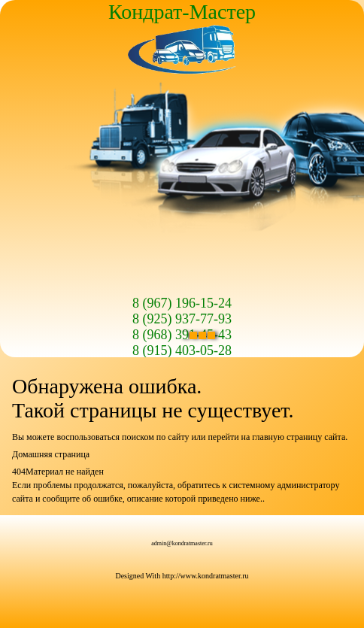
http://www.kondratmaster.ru (206, 576)
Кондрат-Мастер (182, 12)
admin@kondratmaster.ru (182, 543)
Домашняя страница (51, 454)
